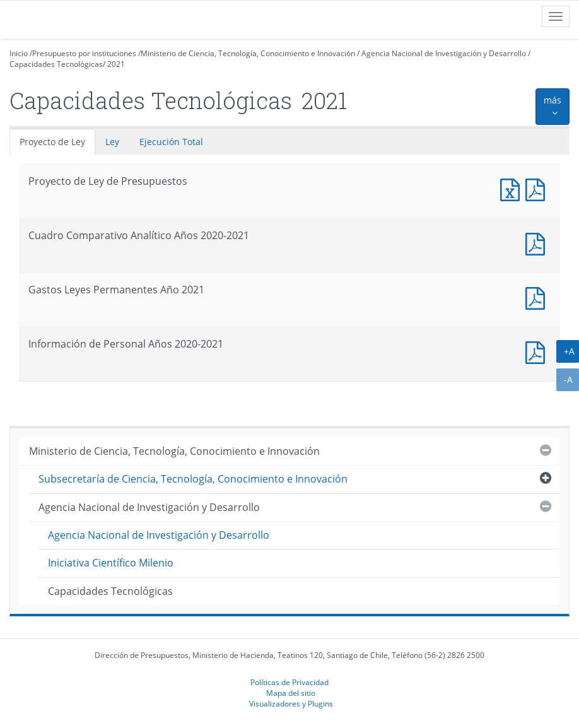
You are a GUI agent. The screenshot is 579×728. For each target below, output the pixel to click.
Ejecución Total (171, 142)
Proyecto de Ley (52, 142)
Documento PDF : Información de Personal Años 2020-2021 (538, 351)
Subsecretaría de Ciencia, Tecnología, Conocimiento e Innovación (193, 479)
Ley (112, 142)
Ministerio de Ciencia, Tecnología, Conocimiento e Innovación (248, 53)
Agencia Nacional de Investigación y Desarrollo (444, 53)
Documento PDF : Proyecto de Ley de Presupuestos (538, 188)
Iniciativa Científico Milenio (111, 563)
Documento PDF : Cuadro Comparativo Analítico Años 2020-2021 (538, 243)
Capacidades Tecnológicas (56, 64)
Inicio (19, 53)
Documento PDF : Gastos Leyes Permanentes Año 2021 (538, 297)
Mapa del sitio (291, 693)
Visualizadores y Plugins (291, 703)
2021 (116, 64)
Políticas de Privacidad (289, 682)
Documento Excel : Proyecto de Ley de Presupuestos (513, 188)
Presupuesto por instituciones (84, 53)
